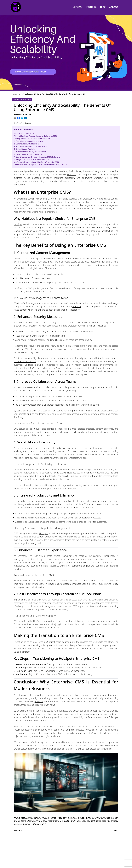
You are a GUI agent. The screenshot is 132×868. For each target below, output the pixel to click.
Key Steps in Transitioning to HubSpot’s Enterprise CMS (36, 162)
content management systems (59, 749)
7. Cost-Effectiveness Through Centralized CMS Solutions (37, 157)
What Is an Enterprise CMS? (25, 133)
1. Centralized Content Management (29, 141)
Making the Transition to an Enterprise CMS (32, 160)
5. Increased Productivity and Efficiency (30, 152)
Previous (17, 831)
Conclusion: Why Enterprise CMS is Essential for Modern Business (41, 165)
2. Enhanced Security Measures (27, 144)
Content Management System (22, 100)
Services (77, 7)
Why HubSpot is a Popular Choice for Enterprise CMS (35, 136)
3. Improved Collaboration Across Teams (30, 146)
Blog (103, 7)
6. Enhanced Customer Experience (28, 154)
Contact (114, 7)
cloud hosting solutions (51, 717)
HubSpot (72, 175)
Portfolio (91, 7)
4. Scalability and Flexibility (25, 149)
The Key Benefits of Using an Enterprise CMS (32, 139)
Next (117, 831)
